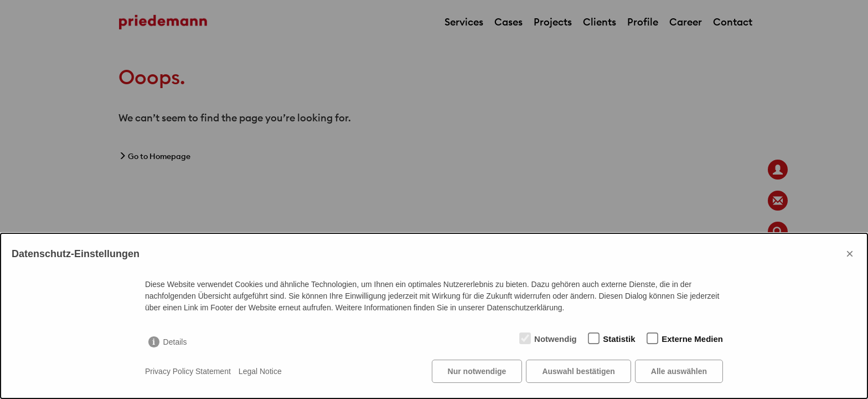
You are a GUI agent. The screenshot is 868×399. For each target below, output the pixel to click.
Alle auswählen (679, 371)
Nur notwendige (477, 371)
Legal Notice (260, 371)
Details (175, 342)
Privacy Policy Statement (188, 371)
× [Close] (850, 254)
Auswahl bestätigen (578, 371)
